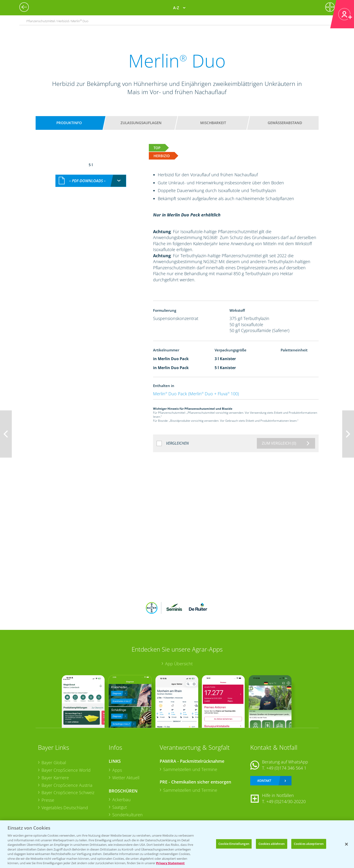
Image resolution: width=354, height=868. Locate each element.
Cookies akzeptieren (309, 844)
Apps (117, 770)
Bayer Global (54, 763)
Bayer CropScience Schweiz (68, 792)
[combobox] (91, 181)
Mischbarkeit (213, 123)
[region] (177, 844)
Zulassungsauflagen (141, 123)
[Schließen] (346, 844)
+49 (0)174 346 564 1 (286, 768)
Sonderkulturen (127, 815)
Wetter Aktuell (126, 778)
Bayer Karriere (55, 778)
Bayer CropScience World (66, 770)
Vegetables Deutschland (65, 808)
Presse (48, 800)
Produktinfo (69, 123)
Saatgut (120, 807)
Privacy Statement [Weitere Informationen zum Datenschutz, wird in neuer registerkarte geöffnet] (170, 863)
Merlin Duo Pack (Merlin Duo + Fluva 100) (196, 394)
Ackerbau (121, 800)
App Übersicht (179, 664)
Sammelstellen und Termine (190, 769)
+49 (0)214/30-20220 (286, 801)
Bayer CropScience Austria (67, 785)
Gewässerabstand (285, 123)
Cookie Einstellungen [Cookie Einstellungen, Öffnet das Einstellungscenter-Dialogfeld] (234, 844)
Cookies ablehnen (272, 844)
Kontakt (264, 781)
